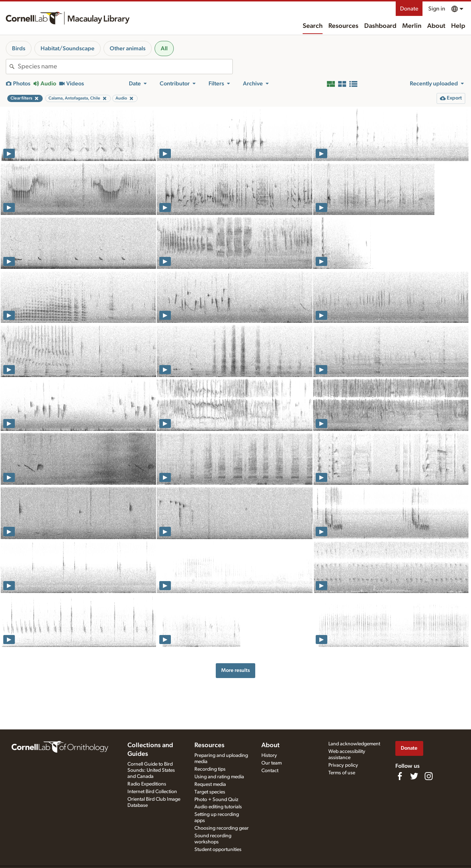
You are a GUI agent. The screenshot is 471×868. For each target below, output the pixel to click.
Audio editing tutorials (218, 807)
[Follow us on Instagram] (429, 776)
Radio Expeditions (147, 784)
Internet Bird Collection (152, 792)
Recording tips (210, 769)
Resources (343, 26)
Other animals (128, 48)
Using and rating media (219, 777)
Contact (270, 771)
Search (313, 26)
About (436, 26)
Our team (272, 763)
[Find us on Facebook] (400, 776)
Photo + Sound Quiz (216, 800)
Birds (19, 48)
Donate (409, 9)
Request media (210, 784)
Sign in (437, 9)
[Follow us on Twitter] (414, 776)
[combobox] (125, 67)
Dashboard (380, 26)
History (269, 755)
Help (458, 26)
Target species (210, 792)
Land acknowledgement (354, 744)
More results (235, 670)
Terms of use (342, 773)
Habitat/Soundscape (68, 48)
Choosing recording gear (222, 828)
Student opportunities (218, 850)
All (164, 48)
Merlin (412, 26)
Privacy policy (343, 765)
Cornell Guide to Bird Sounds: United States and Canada (151, 770)
